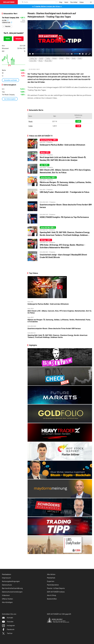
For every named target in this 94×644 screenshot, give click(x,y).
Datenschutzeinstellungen (12, 592)
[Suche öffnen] (23, 2)
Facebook (8, 629)
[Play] (30, 54)
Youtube (8, 621)
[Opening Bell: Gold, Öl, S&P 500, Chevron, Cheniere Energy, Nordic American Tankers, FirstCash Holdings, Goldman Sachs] (60, 231)
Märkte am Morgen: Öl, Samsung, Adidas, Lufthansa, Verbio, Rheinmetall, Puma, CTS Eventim (59, 321)
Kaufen (8, 39)
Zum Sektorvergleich (10, 99)
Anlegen (55, 58)
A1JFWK (5, 20)
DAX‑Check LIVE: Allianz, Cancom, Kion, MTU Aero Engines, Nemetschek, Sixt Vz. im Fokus (60, 312)
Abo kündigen (7, 602)
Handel (41, 58)
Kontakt (8, 618)
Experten (51, 581)
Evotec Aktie (33, 61)
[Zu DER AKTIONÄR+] (74, 2)
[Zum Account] (66, 2)
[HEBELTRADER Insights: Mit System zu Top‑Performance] (60, 219)
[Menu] (91, 2)
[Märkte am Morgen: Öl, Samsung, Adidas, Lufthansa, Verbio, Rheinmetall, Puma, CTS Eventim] (60, 181)
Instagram (8, 625)
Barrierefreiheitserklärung (12, 588)
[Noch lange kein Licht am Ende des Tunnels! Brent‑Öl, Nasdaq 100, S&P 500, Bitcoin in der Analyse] (60, 156)
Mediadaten (7, 574)
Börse (68, 58)
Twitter (7, 633)
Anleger (61, 58)
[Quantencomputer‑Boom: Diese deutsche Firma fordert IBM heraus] (60, 206)
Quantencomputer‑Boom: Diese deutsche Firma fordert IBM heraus (54, 328)
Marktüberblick (53, 585)
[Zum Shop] (61, 2)
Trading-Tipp (33, 58)
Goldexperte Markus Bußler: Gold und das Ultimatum (48, 304)
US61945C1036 (7, 22)
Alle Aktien (51, 574)
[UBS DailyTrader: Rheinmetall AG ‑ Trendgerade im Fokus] (60, 194)
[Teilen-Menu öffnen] (30, 65)
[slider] (49, 54)
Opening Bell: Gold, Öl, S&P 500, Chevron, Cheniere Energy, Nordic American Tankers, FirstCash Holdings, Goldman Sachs (57, 336)
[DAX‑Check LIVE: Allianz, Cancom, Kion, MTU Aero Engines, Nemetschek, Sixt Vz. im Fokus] (60, 169)
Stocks (74, 58)
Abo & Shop (52, 595)
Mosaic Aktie (48, 61)
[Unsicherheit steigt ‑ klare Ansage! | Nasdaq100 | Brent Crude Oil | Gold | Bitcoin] (60, 256)
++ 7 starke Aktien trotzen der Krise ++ (47, 6)
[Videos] (82, 2)
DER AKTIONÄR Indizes (56, 592)
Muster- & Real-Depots (56, 588)
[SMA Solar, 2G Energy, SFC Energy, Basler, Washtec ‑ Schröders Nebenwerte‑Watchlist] (60, 244)
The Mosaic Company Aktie (11, 18)
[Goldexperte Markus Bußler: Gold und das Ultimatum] (60, 144)
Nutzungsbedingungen (11, 581)
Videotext (6, 595)
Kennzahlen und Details (10, 80)
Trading (48, 58)
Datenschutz (7, 585)
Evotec (80, 58)
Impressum (6, 578)
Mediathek (51, 578)
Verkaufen (18, 39)
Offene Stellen (7, 599)
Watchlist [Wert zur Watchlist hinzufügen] (8, 26)
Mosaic (41, 61)
